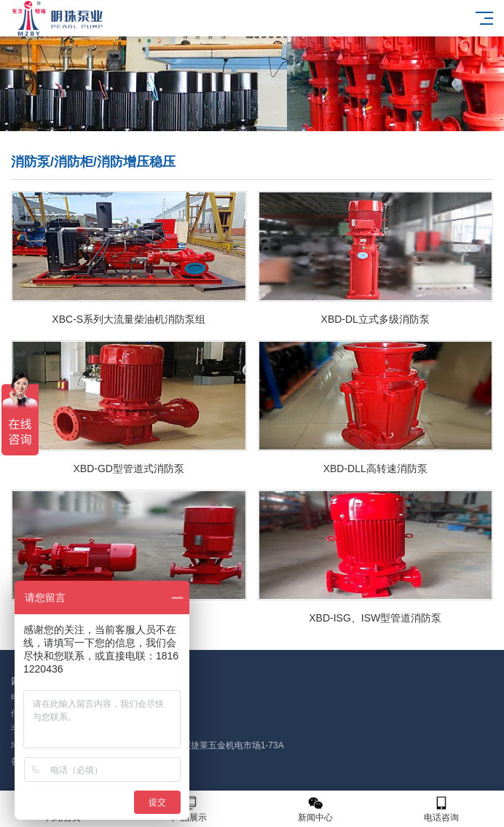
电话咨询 (441, 809)
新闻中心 (315, 809)
